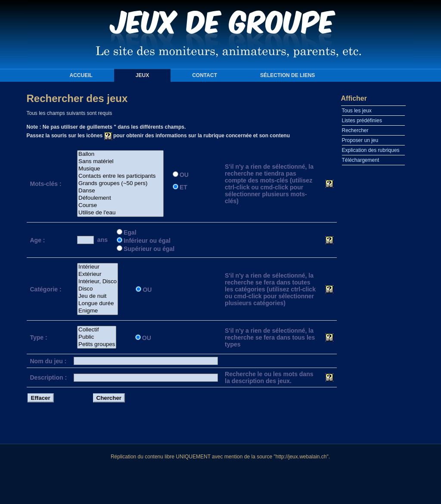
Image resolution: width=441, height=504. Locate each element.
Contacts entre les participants (120, 176)
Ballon (120, 154)
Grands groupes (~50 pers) (120, 184)
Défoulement (120, 198)
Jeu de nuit (98, 296)
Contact (205, 75)
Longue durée (98, 304)
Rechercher (355, 130)
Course (120, 206)
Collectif (97, 330)
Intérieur (98, 267)
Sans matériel (120, 162)
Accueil (81, 75)
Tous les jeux (357, 111)
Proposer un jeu (360, 140)
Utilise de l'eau (120, 213)
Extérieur (98, 274)
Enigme (98, 311)
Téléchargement (361, 160)
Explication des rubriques (371, 150)
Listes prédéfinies (362, 121)
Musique (120, 169)
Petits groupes (97, 345)
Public (97, 337)
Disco (98, 289)
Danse (120, 191)
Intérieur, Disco (98, 282)
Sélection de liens (287, 75)
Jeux (142, 75)
